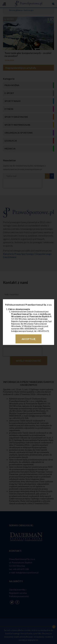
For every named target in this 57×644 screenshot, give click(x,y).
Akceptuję (28, 339)
